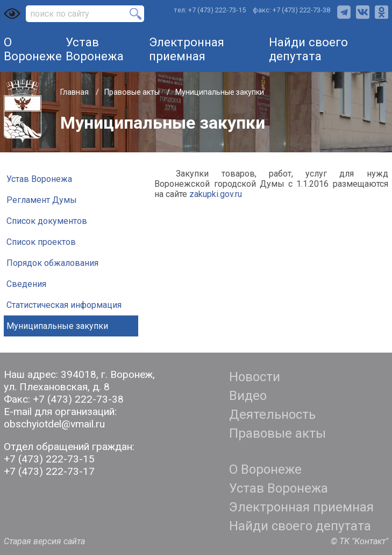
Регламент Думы (42, 200)
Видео (248, 396)
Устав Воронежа (95, 49)
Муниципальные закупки (57, 326)
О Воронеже (33, 49)
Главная (75, 92)
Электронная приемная (187, 49)
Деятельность (272, 415)
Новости (255, 377)
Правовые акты (133, 92)
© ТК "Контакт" (359, 541)
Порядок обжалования (52, 263)
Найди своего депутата (308, 49)
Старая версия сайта (44, 541)
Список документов (47, 221)
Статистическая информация (64, 305)
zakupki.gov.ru (216, 194)
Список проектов (41, 242)
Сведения (26, 284)
